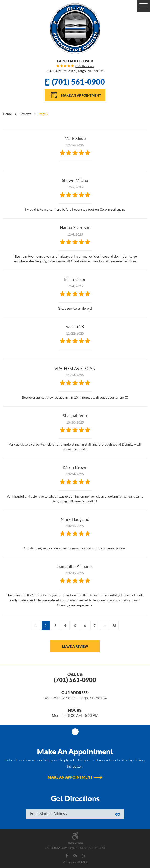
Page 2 (44, 114)
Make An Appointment (81, 95)
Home (7, 114)
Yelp (83, 856)
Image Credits (75, 843)
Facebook (67, 856)
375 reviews (85, 66)
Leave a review (75, 646)
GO (118, 814)
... (105, 626)
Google (75, 856)
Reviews (25, 114)
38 (114, 626)
